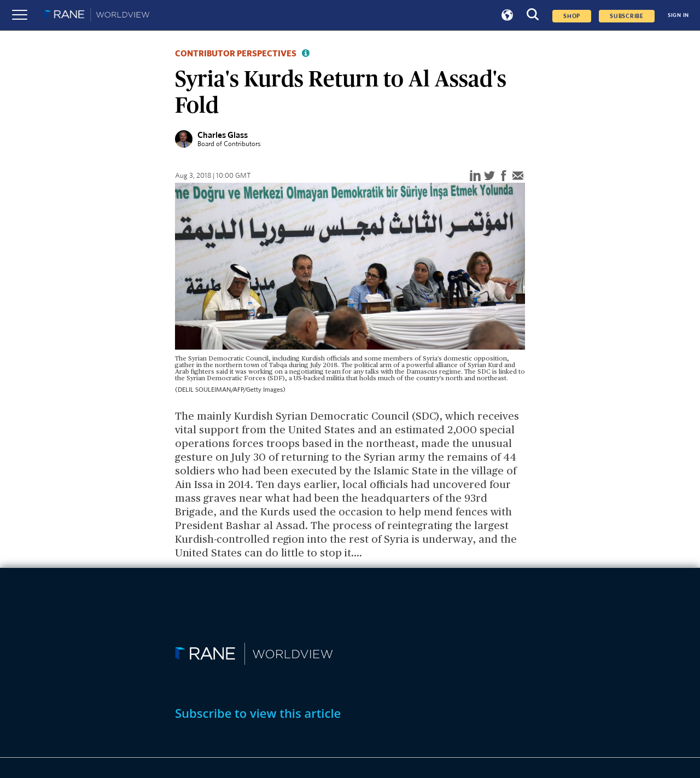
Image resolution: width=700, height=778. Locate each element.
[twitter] (489, 176)
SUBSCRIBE (627, 16)
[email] (518, 176)
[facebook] (504, 176)
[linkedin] (475, 176)
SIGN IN (678, 15)
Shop (572, 16)
